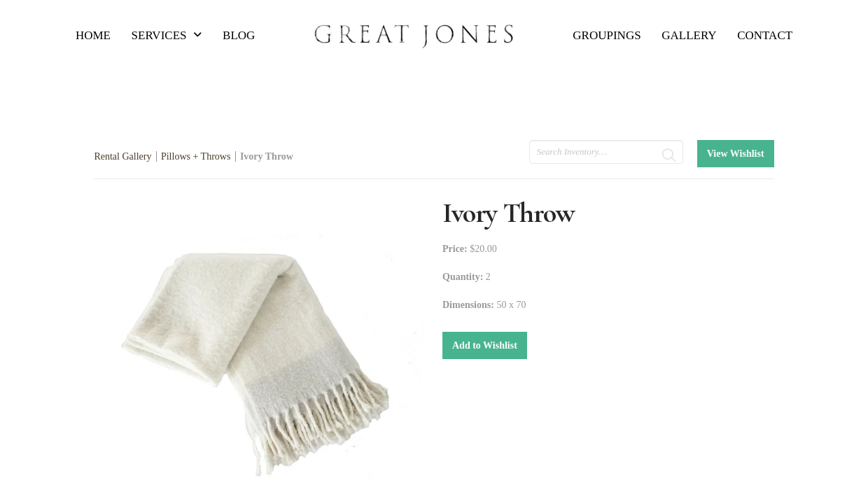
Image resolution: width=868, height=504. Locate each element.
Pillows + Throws (196, 156)
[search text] (606, 152)
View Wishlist (736, 154)
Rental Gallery (122, 156)
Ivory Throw (267, 156)
